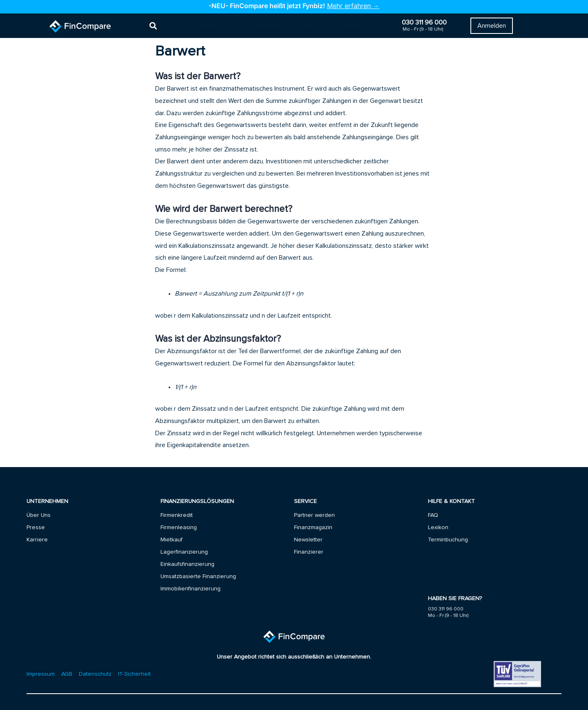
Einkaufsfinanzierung (187, 564)
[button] (153, 26)
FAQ (433, 515)
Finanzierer (309, 552)
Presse (36, 527)
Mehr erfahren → (353, 6)
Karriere (37, 540)
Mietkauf (171, 540)
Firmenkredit (177, 515)
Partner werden (314, 515)
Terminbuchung (448, 540)
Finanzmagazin (313, 527)
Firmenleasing (179, 527)
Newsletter (308, 540)
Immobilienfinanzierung (190, 589)
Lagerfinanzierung (184, 552)
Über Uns (39, 515)
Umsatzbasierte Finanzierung (198, 576)
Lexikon (438, 527)
